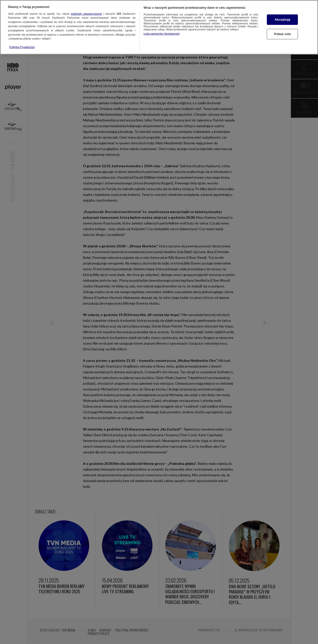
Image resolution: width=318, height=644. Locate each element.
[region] (159, 27)
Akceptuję (282, 20)
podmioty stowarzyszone (86, 14)
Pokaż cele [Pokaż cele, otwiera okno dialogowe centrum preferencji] (282, 34)
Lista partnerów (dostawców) (162, 34)
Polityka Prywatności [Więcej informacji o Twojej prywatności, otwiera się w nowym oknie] (22, 47)
